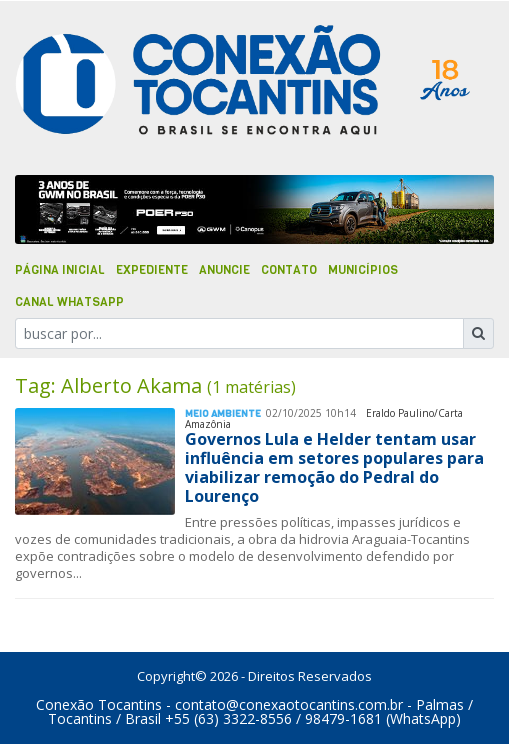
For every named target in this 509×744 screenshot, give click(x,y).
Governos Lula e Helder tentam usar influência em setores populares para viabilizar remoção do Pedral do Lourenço (334, 468)
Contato (289, 270)
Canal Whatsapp (69, 302)
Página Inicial (60, 270)
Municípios (363, 270)
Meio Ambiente (223, 413)
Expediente (152, 270)
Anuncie (224, 270)
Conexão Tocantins (99, 704)
